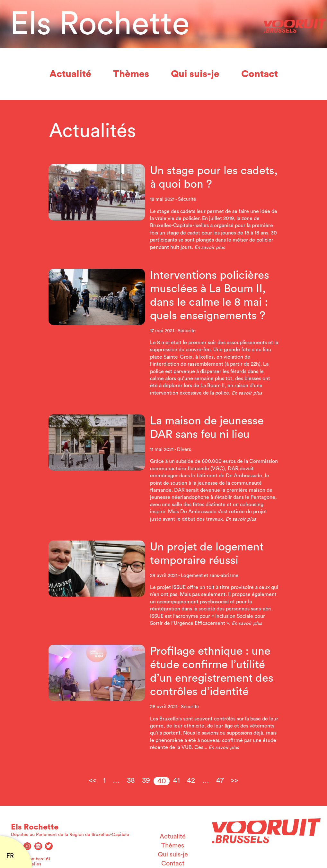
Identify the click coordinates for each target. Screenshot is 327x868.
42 (191, 780)
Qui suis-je (195, 74)
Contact (260, 74)
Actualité (70, 74)
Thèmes (131, 74)
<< (93, 780)
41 (177, 780)
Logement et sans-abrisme (210, 576)
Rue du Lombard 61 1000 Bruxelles (31, 862)
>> (234, 780)
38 (131, 780)
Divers (184, 450)
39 (146, 780)
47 (220, 780)
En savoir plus (210, 247)
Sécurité (187, 199)
